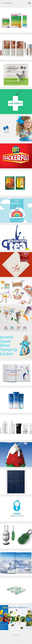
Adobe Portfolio (19, 641)
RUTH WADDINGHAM (7, 3)
